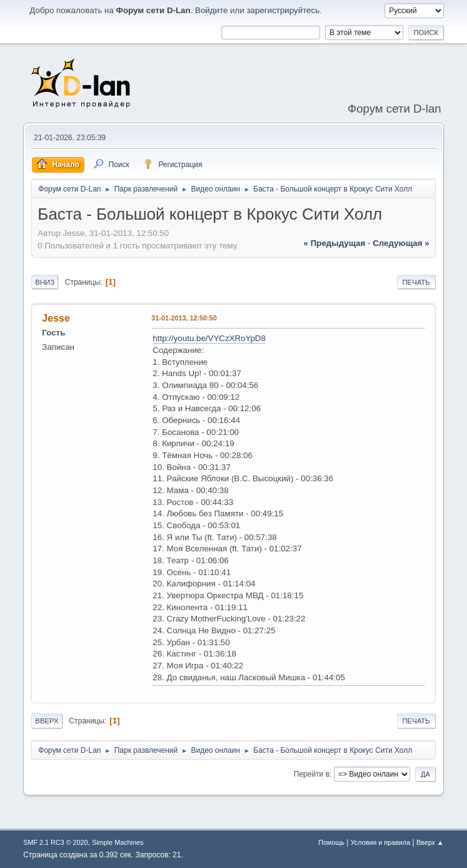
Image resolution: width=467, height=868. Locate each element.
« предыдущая (335, 243)
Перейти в (312, 774)
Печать (416, 282)
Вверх (47, 721)
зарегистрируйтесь (283, 10)
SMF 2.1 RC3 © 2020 (55, 842)
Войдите (211, 10)
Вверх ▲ (430, 842)
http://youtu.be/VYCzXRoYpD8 (209, 338)
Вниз (45, 282)
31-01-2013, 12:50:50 (184, 318)
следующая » (401, 243)
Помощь (331, 842)
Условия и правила (380, 842)
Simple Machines (118, 842)
